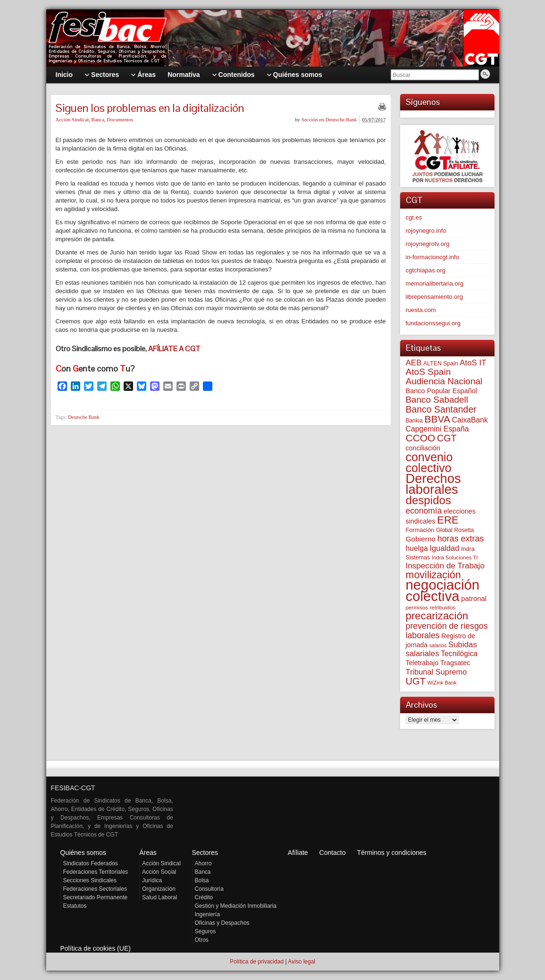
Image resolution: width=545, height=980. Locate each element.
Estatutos (75, 906)
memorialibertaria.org (435, 283)
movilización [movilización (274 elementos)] (433, 575)
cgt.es (414, 217)
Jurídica (152, 880)
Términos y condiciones (391, 853)
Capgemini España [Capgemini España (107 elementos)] (437, 429)
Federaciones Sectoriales (95, 889)
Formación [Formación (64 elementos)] (420, 530)
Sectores (205, 853)
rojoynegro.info (426, 231)
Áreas (148, 853)
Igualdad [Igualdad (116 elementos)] (444, 548)
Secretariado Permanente (96, 897)
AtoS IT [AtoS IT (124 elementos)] (473, 363)
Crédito (204, 897)
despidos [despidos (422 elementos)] (429, 500)
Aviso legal (302, 962)
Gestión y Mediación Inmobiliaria (236, 906)
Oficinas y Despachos (222, 923)
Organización (159, 889)
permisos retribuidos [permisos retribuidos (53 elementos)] (431, 607)
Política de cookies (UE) (96, 948)
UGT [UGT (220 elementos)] (416, 681)
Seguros (205, 931)
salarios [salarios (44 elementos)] (438, 645)
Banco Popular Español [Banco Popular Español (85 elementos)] (442, 391)
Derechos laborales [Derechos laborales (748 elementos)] (433, 484)
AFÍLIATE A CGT (174, 349)
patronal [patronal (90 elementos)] (474, 598)
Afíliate (298, 853)
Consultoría (209, 889)
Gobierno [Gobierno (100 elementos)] (421, 539)
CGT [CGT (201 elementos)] (447, 438)
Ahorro (203, 863)
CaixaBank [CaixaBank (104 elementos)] (470, 420)
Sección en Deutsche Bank (329, 119)
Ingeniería (207, 914)
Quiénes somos (83, 853)
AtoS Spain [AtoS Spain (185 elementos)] (428, 372)
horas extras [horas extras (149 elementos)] (461, 539)
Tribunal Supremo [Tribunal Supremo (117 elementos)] (436, 672)
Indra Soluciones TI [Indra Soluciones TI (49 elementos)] (455, 558)
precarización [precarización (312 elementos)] (437, 616)
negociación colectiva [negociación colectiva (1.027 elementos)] (443, 590)
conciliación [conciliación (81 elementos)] (423, 448)
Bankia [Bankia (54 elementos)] (414, 421)
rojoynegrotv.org (428, 244)
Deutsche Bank (84, 417)
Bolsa (202, 880)
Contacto (333, 853)
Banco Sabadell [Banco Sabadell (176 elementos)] (437, 400)
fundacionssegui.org (433, 323)
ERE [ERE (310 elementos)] (448, 520)
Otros (202, 940)
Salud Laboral (159, 897)
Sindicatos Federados (91, 863)
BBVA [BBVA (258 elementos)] (437, 419)
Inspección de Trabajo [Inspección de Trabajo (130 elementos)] (445, 566)
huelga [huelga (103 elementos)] (417, 548)
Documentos (120, 119)
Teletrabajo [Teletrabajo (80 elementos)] (422, 663)
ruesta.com (421, 310)
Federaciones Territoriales (96, 872)
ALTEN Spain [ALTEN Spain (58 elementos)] (441, 363)
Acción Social (159, 872)
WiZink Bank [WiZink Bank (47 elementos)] (442, 683)
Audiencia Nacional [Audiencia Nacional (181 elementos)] (444, 381)
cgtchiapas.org (426, 270)
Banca (98, 119)
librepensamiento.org (434, 297)
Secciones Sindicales (90, 880)
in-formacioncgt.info (432, 257)
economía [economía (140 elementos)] (424, 511)
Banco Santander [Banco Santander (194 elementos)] (441, 409)
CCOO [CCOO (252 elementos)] (421, 438)
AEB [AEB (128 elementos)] (414, 363)
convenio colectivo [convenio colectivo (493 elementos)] (429, 462)
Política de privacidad (257, 962)
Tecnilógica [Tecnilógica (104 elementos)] (459, 654)
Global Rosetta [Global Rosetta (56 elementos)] (455, 530)
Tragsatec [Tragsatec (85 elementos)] (455, 663)
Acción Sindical (72, 119)
